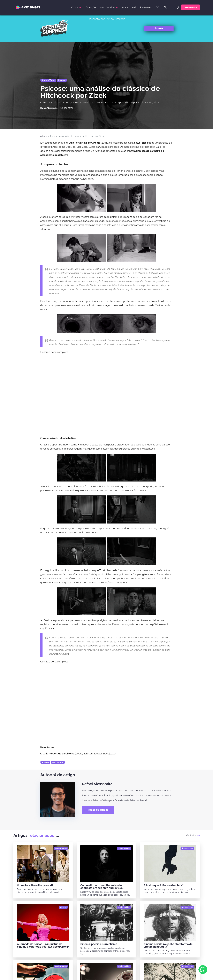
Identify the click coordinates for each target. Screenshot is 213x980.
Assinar (159, 28)
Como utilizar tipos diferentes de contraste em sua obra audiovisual (102, 887)
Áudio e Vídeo (48, 80)
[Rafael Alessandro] (49, 108)
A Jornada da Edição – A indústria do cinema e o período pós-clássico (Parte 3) (43, 945)
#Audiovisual (58, 762)
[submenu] (80, 7)
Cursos (77, 7)
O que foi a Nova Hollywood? (35, 885)
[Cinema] (63, 907)
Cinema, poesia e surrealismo (99, 944)
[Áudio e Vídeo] (61, 849)
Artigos (44, 136)
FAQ (158, 7)
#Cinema (45, 762)
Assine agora (191, 7)
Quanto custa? (129, 7)
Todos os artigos (98, 810)
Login (177, 7)
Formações (91, 7)
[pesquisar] (165, 8)
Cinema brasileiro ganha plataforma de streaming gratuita (168, 945)
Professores (146, 7)
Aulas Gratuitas (109, 7)
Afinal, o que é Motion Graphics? (164, 885)
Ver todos (193, 835)
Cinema (62, 80)
